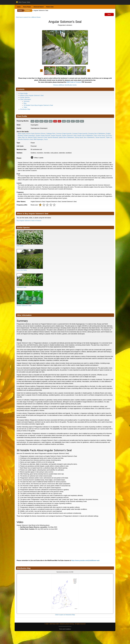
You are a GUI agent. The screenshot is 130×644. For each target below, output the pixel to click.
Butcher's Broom (40, 134)
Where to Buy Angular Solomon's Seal (32, 95)
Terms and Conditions (65, 629)
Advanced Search (39, 7)
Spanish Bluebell (53, 137)
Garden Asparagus (29, 136)
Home (19, 7)
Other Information (26, 99)
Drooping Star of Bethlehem (97, 134)
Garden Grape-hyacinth (43, 136)
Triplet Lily (109, 137)
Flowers (28, 10)
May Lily (25, 137)
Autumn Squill (30, 134)
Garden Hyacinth (56, 136)
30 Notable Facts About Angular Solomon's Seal (38, 105)
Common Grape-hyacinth (64, 134)
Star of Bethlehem (89, 137)
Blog (25, 103)
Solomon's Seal (42, 137)
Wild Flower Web (23, 2)
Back (109, 14)
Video (25, 107)
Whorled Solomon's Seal (25, 139)
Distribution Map (25, 109)
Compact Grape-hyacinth (80, 134)
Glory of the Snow (99, 136)
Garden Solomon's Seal (69, 136)
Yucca (46, 139)
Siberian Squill (32, 137)
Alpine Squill (22, 134)
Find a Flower (27, 7)
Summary (27, 101)
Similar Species (25, 97)
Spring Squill (79, 137)
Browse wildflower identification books (65, 85)
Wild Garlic (20, 246)
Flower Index (50, 7)
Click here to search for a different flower (28, 17)
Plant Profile (24, 93)
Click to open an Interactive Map (65, 615)
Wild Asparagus (38, 139)
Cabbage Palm (51, 134)
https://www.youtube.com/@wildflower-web (85, 560)
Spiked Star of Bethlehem (66, 137)
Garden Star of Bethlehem (85, 136)
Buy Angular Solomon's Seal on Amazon (29, 221)
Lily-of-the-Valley (22, 270)
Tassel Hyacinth (100, 137)
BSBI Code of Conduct (74, 82)
